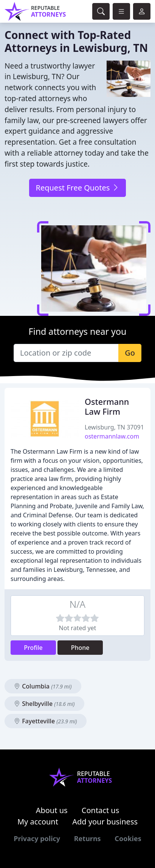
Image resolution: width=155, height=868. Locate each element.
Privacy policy (37, 838)
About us (52, 810)
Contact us (101, 810)
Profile (33, 648)
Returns (88, 838)
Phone (80, 648)
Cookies (128, 838)
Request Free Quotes (77, 188)
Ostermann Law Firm (107, 407)
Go (130, 353)
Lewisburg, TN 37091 (114, 427)
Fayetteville (46, 721)
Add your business (105, 822)
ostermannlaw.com (112, 436)
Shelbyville (44, 704)
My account (38, 822)
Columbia (43, 686)
